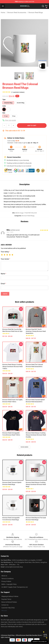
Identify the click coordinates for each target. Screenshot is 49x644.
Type (4, 99)
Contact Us (5, 605)
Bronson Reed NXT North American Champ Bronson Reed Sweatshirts (36, 331)
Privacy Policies (6, 581)
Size (4, 113)
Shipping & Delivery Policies (10, 596)
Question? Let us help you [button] (40, 642)
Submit (5, 294)
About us (4, 576)
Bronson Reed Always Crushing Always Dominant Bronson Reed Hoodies (36, 435)
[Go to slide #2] (30, 76)
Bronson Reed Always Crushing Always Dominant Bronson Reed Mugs (36, 484)
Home (3, 13)
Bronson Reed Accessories (17, 13)
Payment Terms (6, 599)
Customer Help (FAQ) (8, 608)
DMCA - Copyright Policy (9, 584)
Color (4, 106)
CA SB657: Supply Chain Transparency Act (15, 587)
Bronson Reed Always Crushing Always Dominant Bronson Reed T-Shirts (12, 367)
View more (24, 447)
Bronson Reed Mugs (36, 13)
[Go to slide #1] (19, 76)
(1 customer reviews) (18, 92)
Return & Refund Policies (9, 602)
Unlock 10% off (45, 635)
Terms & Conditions (7, 579)
